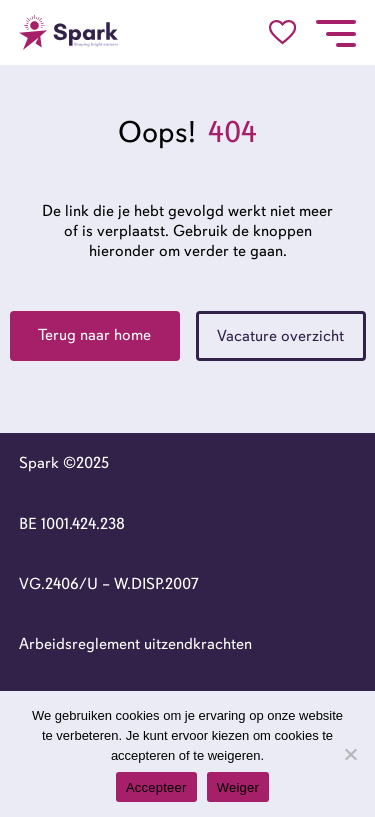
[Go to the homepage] (69, 32)
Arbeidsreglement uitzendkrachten (135, 644)
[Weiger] (350, 754)
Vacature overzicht (280, 336)
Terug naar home (94, 335)
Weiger (238, 787)
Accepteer (156, 787)
